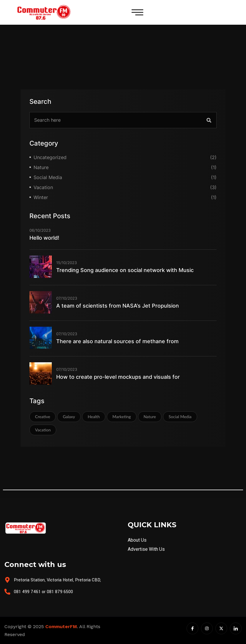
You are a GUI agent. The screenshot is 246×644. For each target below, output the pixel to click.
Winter (41, 197)
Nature (41, 167)
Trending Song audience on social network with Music (125, 270)
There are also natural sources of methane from (117, 341)
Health (94, 417)
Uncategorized (50, 157)
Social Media (48, 177)
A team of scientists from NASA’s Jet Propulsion (118, 306)
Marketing (122, 417)
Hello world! (44, 238)
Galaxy (69, 417)
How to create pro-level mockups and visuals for (118, 377)
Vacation (43, 187)
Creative (43, 417)
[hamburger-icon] (137, 12)
